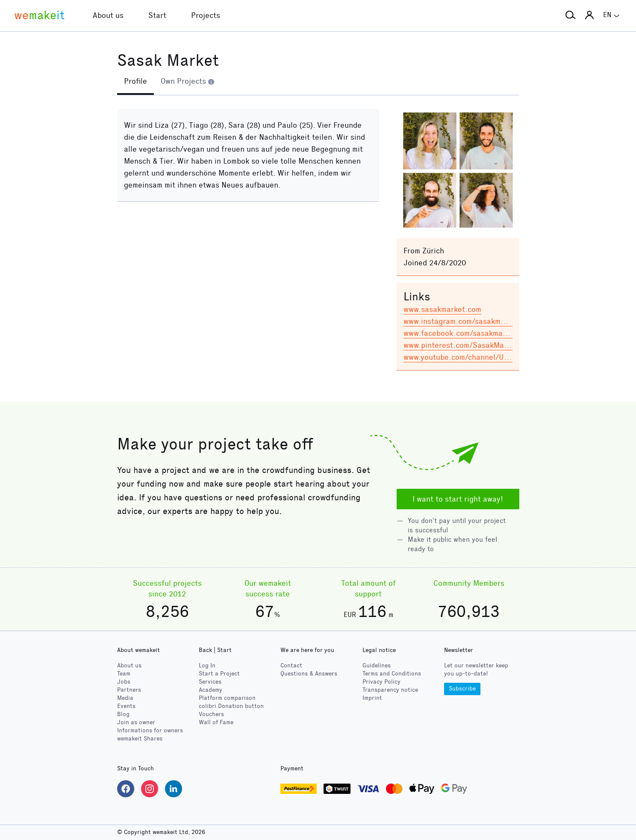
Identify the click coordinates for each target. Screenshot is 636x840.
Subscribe (462, 689)
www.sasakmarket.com (442, 309)
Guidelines (377, 665)
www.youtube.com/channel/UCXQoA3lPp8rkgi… (485, 357)
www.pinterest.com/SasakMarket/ (462, 345)
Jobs (124, 682)
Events (126, 706)
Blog (123, 714)
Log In (207, 665)
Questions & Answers (309, 674)
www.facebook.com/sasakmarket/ (462, 333)
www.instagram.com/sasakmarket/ (463, 321)
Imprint (372, 698)
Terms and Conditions (392, 674)
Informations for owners (150, 730)
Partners (129, 690)
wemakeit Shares (140, 739)
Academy (211, 690)
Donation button (231, 706)
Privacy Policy (381, 682)
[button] (571, 15)
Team (124, 674)
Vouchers (211, 714)
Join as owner (136, 722)
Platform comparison (227, 698)
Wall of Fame (216, 722)
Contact (291, 665)
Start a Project (219, 674)
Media (125, 698)
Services (210, 682)
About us (129, 665)
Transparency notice (390, 690)
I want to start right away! (458, 499)
